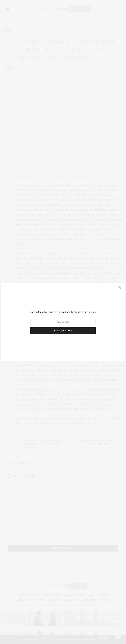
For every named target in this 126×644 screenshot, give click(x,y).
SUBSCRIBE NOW (63, 331)
